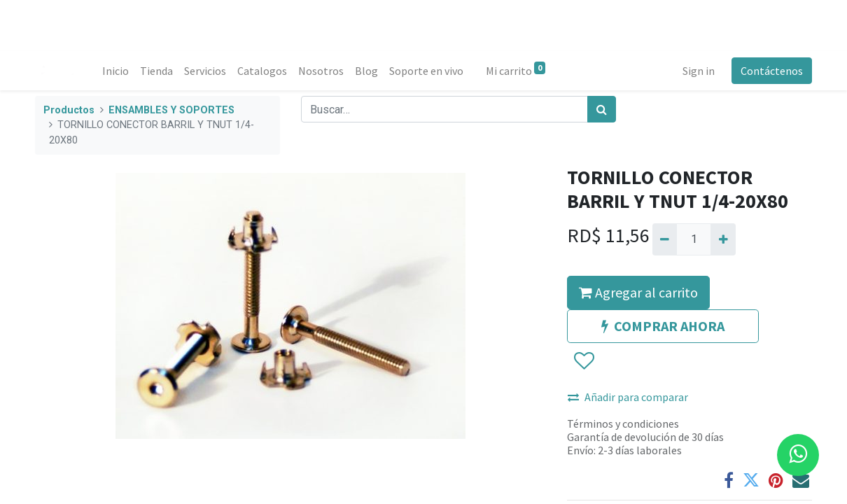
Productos (69, 110)
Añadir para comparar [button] (628, 397)
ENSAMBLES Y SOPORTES (171, 110)
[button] (583, 361)
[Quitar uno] (665, 239)
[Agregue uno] (723, 239)
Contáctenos (772, 71)
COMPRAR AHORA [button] (663, 326)
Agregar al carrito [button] (638, 292)
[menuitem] (115, 71)
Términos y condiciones (623, 423)
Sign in (699, 71)
